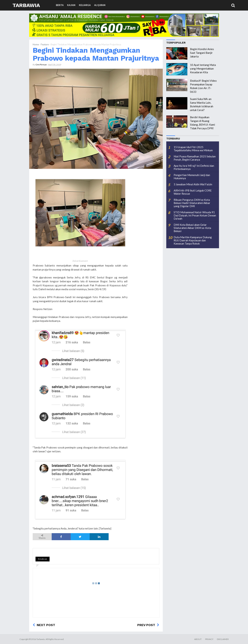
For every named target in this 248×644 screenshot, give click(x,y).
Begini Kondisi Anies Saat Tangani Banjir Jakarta (202, 53)
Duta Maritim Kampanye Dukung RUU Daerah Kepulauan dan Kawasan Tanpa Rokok (193, 240)
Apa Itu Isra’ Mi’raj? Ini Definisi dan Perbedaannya (194, 167)
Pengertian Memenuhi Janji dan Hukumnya (192, 177)
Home (36, 44)
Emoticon (43, 559)
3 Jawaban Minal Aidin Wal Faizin (193, 184)
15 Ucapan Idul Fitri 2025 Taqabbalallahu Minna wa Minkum (193, 149)
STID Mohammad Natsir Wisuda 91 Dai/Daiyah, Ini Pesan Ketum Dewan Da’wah (195, 215)
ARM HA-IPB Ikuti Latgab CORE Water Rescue (193, 192)
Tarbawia (26, 5)
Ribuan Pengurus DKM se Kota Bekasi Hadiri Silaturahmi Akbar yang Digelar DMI (192, 203)
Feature (45, 44)
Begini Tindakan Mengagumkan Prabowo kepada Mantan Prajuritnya (96, 54)
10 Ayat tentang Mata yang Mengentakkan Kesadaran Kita (203, 69)
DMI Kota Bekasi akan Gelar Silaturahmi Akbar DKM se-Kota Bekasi (192, 228)
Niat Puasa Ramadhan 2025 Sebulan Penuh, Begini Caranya (195, 158)
